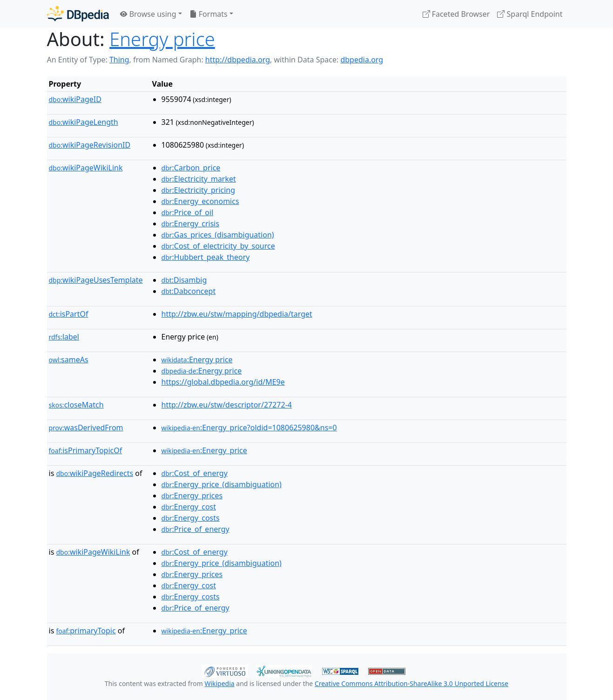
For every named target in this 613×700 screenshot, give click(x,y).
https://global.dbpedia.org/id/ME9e (223, 382)
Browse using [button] (148, 14)
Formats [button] (209, 14)
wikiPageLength (84, 122)
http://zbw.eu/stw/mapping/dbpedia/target (237, 314)
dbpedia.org (362, 60)
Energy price (162, 39)
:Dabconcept (189, 291)
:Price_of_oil (188, 212)
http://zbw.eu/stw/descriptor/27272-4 (227, 405)
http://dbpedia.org (238, 60)
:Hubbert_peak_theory (206, 257)
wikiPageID (75, 99)
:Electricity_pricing (199, 190)
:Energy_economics (200, 201)
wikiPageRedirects (94, 473)
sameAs (69, 360)
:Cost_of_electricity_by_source (218, 246)
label (64, 337)
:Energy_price (204, 450)
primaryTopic (86, 631)
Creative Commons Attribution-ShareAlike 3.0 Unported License (411, 683)
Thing (119, 60)
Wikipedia (219, 683)
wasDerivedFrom (86, 428)
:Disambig (184, 280)
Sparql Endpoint (530, 14)
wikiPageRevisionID (90, 145)
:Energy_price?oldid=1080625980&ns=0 (249, 428)
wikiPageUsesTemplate (96, 280)
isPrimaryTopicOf (86, 450)
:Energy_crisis (191, 224)
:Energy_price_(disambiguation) (222, 484)
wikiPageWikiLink (86, 168)
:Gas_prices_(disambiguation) (218, 235)
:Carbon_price (191, 168)
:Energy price (197, 360)
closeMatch (76, 405)
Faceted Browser (456, 14)
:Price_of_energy (195, 529)
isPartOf (69, 314)
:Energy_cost (189, 507)
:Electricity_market (199, 179)
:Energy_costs (191, 518)
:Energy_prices (192, 496)
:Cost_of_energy (195, 473)
